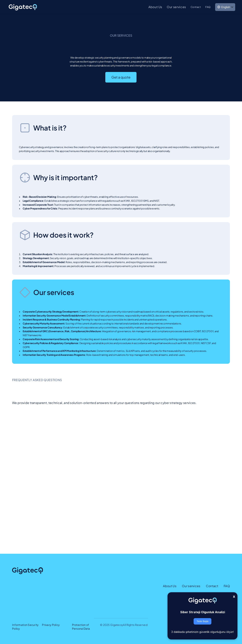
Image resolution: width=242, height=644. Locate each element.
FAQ (208, 7)
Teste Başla (202, 621)
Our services (176, 7)
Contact (196, 7)
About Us (155, 7)
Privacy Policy (51, 625)
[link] (23, 7)
